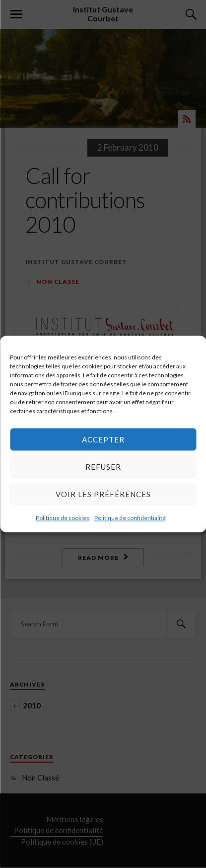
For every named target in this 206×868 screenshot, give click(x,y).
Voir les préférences (103, 494)
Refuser (103, 467)
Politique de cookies (63, 518)
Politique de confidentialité (130, 518)
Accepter (103, 439)
